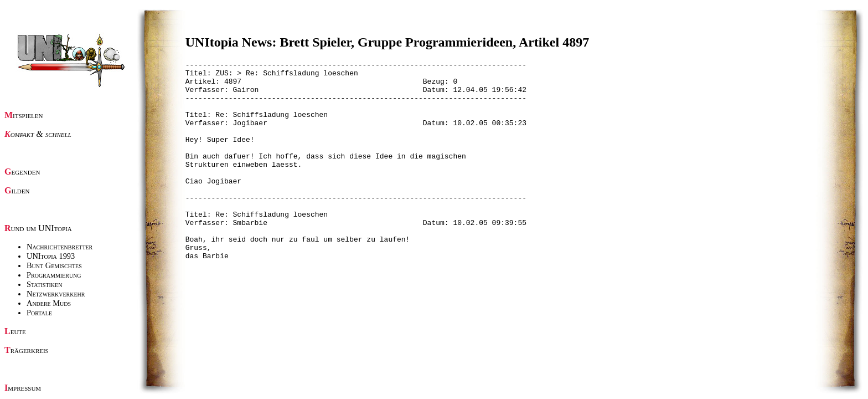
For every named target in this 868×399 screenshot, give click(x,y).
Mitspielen (24, 115)
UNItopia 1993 (51, 256)
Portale (39, 313)
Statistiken (44, 284)
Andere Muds (49, 303)
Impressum (23, 388)
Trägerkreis (27, 350)
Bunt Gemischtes (54, 265)
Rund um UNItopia (38, 228)
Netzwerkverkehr (56, 294)
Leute (15, 331)
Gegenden (22, 172)
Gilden (17, 190)
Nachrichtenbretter (60, 247)
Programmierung (54, 275)
